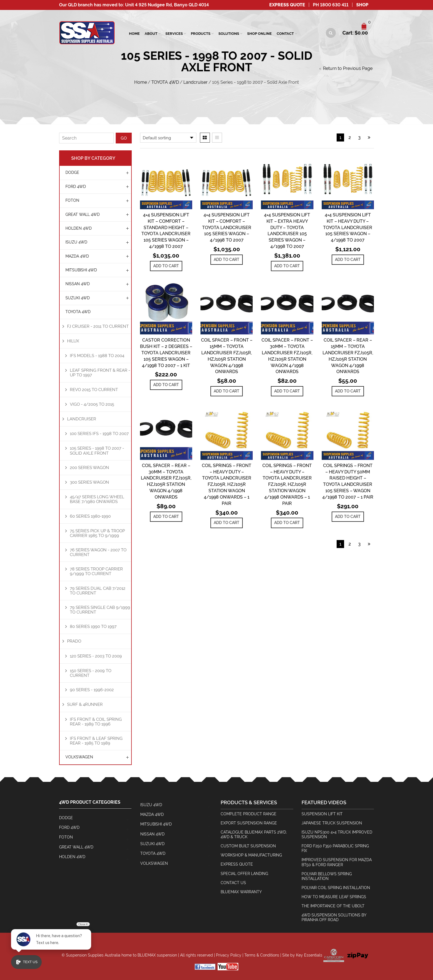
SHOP (362, 5)
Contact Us (233, 883)
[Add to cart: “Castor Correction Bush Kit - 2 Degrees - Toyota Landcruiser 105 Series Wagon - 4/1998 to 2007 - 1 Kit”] (166, 385)
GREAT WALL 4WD (83, 214)
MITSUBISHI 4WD (81, 270)
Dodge (72, 172)
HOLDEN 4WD (79, 228)
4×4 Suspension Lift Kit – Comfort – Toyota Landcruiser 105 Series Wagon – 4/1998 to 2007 (227, 227)
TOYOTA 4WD (165, 82)
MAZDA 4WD (77, 256)
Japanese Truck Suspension (332, 823)
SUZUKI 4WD (78, 298)
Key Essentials (309, 955)
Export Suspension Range (249, 823)
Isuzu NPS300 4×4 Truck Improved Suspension (337, 834)
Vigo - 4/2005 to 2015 (92, 404)
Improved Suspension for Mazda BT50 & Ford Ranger (337, 862)
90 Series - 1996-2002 (92, 690)
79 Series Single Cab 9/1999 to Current (100, 610)
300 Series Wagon (89, 482)
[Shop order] (168, 138)
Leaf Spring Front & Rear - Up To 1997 (100, 373)
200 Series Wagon (89, 467)
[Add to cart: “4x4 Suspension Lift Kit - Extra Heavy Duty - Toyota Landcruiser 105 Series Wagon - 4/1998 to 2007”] (287, 266)
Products (201, 34)
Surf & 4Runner (85, 704)
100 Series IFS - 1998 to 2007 (99, 433)
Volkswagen (79, 757)
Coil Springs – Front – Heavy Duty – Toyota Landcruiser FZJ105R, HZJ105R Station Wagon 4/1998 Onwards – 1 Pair (227, 484)
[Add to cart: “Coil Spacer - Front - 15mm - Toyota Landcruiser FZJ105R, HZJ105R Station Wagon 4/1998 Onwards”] (227, 391)
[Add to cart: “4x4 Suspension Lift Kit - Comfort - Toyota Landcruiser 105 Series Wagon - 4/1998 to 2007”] (227, 260)
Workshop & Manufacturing (251, 855)
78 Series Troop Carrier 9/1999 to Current (96, 571)
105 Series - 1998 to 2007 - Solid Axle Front (97, 450)
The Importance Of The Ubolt (333, 906)
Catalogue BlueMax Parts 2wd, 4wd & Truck (254, 834)
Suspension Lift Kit (322, 814)
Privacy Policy (229, 955)
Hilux (73, 341)
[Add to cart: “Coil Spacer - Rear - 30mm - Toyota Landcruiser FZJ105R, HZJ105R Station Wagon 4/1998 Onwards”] (166, 517)
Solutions (229, 34)
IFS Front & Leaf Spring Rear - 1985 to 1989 (96, 741)
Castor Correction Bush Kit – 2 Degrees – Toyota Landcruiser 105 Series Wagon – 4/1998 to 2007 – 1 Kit (166, 353)
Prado (74, 641)
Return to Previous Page (348, 68)
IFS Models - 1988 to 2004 (97, 356)
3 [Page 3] (359, 137)
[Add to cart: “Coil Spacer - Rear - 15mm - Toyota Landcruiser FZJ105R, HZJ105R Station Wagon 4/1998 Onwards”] (348, 391)
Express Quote (287, 5)
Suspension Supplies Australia (93, 955)
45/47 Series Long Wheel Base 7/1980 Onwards (97, 499)
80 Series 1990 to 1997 (93, 626)
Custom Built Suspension (248, 846)
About (151, 34)
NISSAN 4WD (78, 284)
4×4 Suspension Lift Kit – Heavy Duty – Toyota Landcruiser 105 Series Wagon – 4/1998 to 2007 (348, 227)
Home (134, 34)
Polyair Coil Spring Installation (336, 888)
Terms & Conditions (262, 955)
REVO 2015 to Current (94, 390)
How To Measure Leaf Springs (334, 897)
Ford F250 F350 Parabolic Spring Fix (335, 848)
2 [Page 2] (350, 137)
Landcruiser (196, 82)
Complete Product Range (249, 814)
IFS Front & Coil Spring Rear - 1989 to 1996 (96, 722)
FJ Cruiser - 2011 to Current (98, 326)
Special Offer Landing (244, 874)
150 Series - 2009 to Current (91, 673)
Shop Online (259, 34)
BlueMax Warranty (241, 892)
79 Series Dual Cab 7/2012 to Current (98, 591)
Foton (72, 200)
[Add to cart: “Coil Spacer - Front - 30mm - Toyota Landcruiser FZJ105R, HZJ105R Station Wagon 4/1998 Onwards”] (287, 391)
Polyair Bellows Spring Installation (327, 876)
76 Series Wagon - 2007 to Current (98, 552)
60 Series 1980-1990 (90, 516)
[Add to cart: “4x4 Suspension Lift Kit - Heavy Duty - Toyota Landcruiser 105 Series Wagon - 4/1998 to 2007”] (348, 260)
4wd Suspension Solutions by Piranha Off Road (334, 917)
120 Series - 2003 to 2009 (96, 656)
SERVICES (174, 34)
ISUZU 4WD (76, 242)
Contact (285, 34)
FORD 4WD (76, 187)
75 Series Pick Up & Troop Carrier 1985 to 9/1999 (97, 533)
